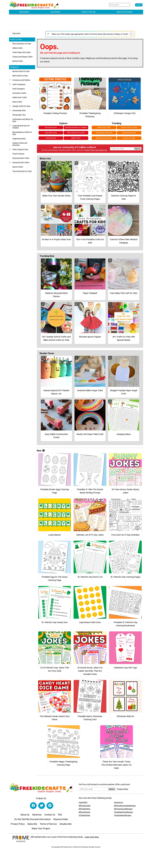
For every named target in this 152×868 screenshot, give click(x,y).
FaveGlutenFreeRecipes (123, 812)
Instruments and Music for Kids (23, 120)
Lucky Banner (55, 535)
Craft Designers (19, 89)
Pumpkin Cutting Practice (55, 113)
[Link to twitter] (42, 806)
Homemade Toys (19, 115)
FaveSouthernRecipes (123, 815)
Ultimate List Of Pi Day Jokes (90, 535)
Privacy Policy (90, 150)
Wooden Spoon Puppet (90, 337)
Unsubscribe (66, 824)
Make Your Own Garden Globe (56, 196)
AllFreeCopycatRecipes (123, 809)
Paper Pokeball (90, 293)
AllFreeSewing (84, 812)
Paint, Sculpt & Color (20, 149)
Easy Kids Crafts (51, 133)
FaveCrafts (83, 802)
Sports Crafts (18, 167)
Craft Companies (19, 84)
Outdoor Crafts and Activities (20, 144)
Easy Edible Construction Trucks (56, 436)
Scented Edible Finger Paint (90, 390)
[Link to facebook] (33, 806)
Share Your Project (41, 828)
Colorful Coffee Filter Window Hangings (124, 241)
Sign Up (137, 149)
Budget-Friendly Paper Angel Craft (124, 392)
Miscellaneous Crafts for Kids (22, 133)
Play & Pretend (18, 154)
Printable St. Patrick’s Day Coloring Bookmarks (125, 624)
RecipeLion (119, 802)
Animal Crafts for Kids (21, 71)
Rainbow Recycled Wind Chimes (56, 295)
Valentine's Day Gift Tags (125, 668)
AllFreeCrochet (85, 806)
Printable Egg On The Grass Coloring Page (55, 579)
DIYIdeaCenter (84, 815)
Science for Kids (129, 138)
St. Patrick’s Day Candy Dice (55, 622)
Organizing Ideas (19, 139)
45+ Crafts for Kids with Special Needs (124, 338)
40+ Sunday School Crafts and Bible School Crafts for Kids (56, 338)
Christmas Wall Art (125, 716)
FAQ (60, 815)
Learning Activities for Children (21, 127)
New (41, 451)
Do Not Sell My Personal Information (32, 819)
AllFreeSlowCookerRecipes (125, 806)
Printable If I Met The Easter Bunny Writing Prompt (90, 491)
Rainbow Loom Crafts (104, 138)
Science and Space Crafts (22, 57)
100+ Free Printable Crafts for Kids (90, 241)
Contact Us (50, 815)
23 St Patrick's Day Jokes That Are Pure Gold (55, 669)
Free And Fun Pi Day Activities (125, 535)
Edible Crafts (18, 48)
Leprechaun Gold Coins (90, 622)
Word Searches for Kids (22, 44)
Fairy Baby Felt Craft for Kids (124, 293)
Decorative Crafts (19, 93)
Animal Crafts (18, 61)
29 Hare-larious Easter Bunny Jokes (125, 491)
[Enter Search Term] (120, 5)
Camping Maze (124, 434)
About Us (25, 815)
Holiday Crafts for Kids (21, 106)
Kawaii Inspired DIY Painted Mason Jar (56, 392)
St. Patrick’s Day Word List (90, 577)
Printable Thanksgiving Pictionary (90, 115)
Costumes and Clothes (21, 80)
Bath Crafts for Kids (20, 76)
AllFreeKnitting (85, 809)
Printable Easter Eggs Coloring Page (55, 491)
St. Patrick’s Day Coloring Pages (125, 577)
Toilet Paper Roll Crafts (22, 52)
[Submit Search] (139, 5)
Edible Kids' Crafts (20, 97)
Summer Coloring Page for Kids (124, 197)
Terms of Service (48, 824)
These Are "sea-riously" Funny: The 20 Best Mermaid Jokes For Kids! (117, 765)
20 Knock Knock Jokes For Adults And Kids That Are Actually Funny (90, 671)
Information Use (101, 150)
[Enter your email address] (93, 789)
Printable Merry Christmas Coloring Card (90, 718)
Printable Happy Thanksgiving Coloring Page (63, 763)
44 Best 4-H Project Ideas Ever (56, 239)
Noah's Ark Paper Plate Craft (90, 434)
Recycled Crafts (51, 127)
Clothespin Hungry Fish (125, 113)
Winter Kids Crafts (104, 127)
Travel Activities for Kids (22, 171)
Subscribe (16, 33)
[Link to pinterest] (50, 806)
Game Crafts (17, 102)
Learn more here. (92, 837)
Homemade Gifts (19, 111)
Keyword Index (61, 819)
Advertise (37, 815)
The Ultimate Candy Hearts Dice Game (55, 718)
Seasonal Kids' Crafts (21, 163)
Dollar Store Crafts (129, 133)
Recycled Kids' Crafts (21, 158)
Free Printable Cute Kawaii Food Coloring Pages (90, 197)
